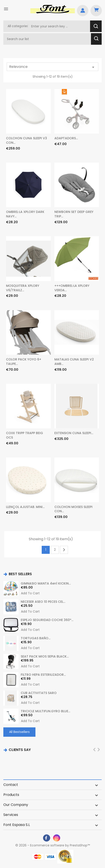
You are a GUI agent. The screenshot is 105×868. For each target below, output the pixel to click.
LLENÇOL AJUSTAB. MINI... (25, 507)
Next (64, 550)
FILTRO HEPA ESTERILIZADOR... (43, 675)
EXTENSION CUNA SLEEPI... (74, 433)
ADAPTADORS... (66, 138)
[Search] (48, 39)
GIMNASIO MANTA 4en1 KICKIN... (46, 583)
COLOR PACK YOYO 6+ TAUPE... (24, 362)
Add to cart (30, 593)
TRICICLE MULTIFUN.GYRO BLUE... (45, 711)
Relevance (52, 67)
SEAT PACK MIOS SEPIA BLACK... (45, 656)
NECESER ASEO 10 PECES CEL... (43, 602)
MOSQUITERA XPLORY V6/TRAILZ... (23, 288)
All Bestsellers (19, 732)
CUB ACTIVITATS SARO (39, 693)
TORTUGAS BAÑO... (36, 638)
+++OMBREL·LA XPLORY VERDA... (72, 288)
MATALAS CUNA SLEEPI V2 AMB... (74, 362)
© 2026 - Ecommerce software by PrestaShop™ (53, 845)
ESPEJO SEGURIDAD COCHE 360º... (47, 620)
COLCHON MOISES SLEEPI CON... (73, 509)
